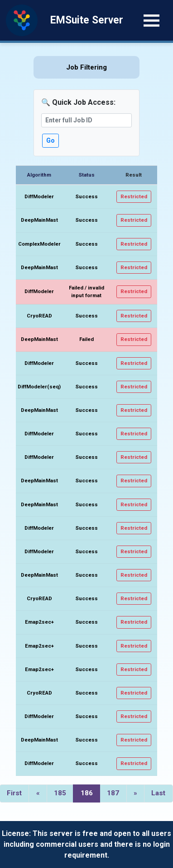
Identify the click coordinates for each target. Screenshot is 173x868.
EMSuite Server (87, 20)
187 (113, 793)
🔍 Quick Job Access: (78, 102)
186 (87, 793)
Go (50, 140)
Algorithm (39, 175)
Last (158, 793)
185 (60, 793)
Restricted (134, 196)
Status (86, 175)
